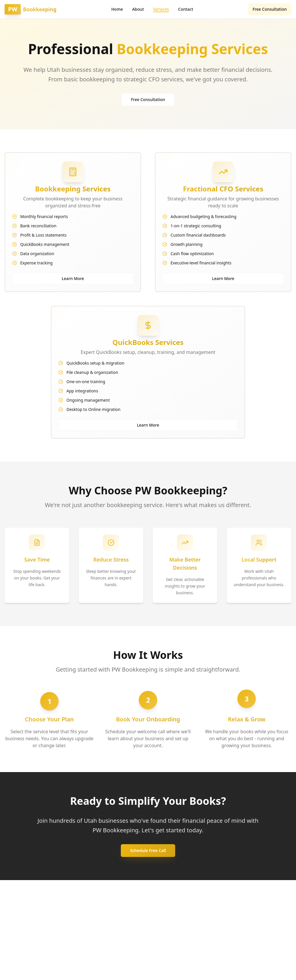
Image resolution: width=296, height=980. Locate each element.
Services (161, 9)
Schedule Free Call (148, 850)
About (138, 9)
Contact (186, 9)
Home (117, 9)
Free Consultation (270, 9)
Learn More (73, 278)
